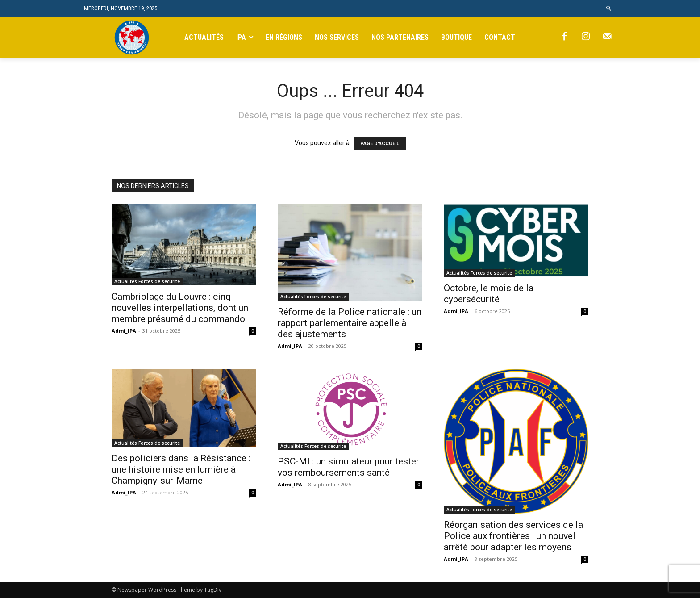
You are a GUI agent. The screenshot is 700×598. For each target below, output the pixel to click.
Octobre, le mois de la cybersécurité (489, 294)
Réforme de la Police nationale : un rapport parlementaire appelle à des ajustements (350, 323)
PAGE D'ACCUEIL (380, 144)
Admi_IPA (124, 331)
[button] (609, 9)
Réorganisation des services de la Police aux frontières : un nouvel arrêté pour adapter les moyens (513, 536)
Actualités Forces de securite (147, 281)
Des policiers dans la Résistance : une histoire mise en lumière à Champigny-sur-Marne (181, 469)
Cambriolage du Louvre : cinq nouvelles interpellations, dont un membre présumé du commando (180, 308)
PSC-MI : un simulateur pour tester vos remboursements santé (348, 467)
